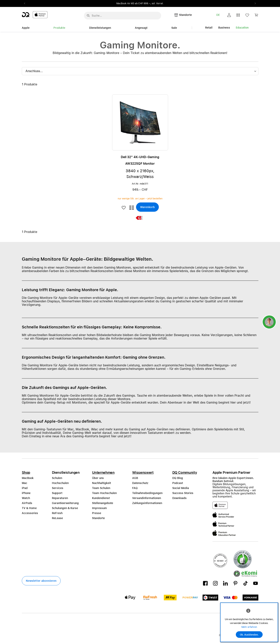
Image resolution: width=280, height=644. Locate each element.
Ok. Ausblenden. (249, 635)
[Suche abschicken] (88, 16)
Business (224, 28)
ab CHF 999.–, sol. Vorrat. (149, 3)
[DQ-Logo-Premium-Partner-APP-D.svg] (35, 15)
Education (242, 28)
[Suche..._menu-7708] (123, 16)
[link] (256, 16)
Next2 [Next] (254, 3)
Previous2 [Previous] (26, 3)
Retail (209, 28)
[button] (229, 15)
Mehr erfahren (249, 627)
